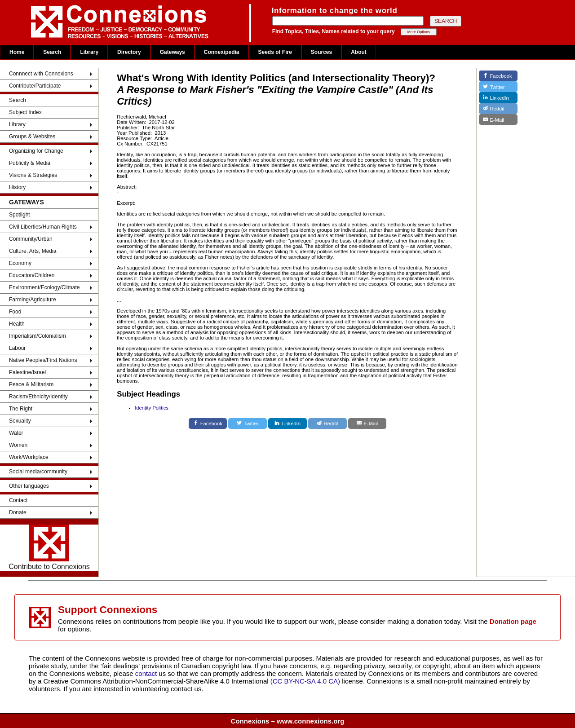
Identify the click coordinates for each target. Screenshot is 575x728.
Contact (18, 500)
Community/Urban (31, 239)
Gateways (172, 52)
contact (147, 673)
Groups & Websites (32, 137)
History (17, 187)
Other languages (29, 486)
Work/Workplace (29, 457)
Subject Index (25, 112)
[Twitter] (248, 424)
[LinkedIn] (287, 424)
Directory (129, 52)
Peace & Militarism (31, 384)
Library (89, 52)
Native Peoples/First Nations (43, 360)
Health (17, 324)
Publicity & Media (30, 163)
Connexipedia (222, 52)
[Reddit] (327, 424)
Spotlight (20, 215)
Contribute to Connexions (49, 547)
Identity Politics (152, 408)
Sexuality (20, 421)
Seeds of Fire (275, 52)
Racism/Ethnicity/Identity (38, 397)
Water (16, 433)
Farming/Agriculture (33, 300)
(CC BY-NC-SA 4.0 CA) (305, 681)
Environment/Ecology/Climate (44, 287)
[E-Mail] (367, 424)
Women (18, 445)
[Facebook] (208, 424)
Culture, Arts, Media (33, 251)
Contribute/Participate (35, 86)
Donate (18, 512)
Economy (20, 263)
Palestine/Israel (27, 372)
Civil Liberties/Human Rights (43, 227)
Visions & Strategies (33, 175)
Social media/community (38, 472)
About (359, 52)
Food (15, 312)
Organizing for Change (36, 151)
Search (52, 52)
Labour (17, 348)
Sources (321, 52)
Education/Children (32, 275)
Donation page (513, 621)
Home (17, 52)
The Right (21, 409)
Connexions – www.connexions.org (288, 721)
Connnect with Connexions (41, 74)
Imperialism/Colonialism (38, 336)
